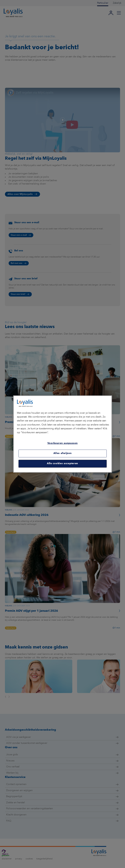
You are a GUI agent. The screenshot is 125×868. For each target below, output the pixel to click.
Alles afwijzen (63, 453)
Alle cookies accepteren (62, 464)
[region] (63, 434)
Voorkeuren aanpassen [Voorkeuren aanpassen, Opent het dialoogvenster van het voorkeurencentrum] (63, 443)
